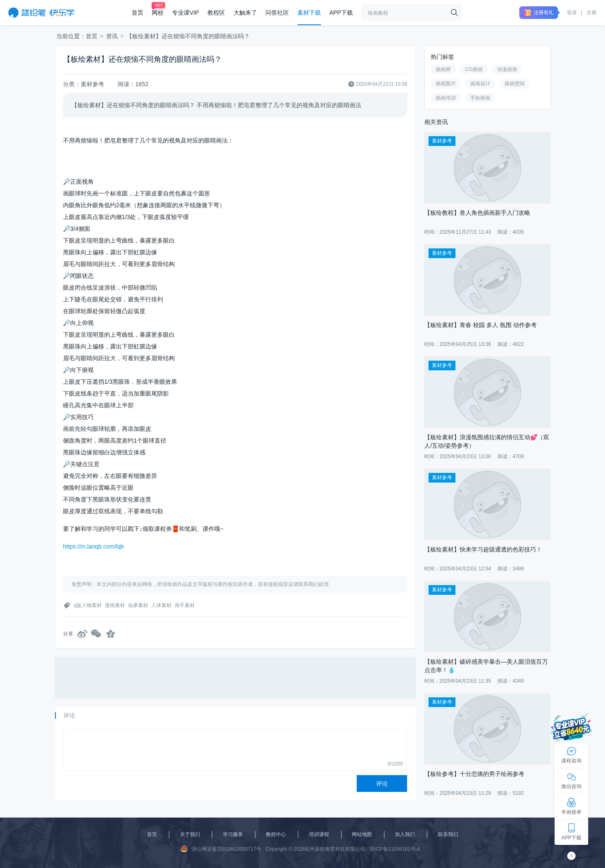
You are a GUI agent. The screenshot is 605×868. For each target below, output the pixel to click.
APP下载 (341, 13)
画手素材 (184, 605)
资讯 (112, 36)
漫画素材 (115, 605)
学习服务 (233, 834)
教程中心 (276, 834)
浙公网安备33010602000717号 (221, 849)
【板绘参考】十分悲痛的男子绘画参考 (474, 774)
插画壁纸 (515, 84)
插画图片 (446, 84)
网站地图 (362, 834)
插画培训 (446, 98)
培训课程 (319, 834)
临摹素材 (138, 605)
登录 (572, 13)
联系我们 (448, 834)
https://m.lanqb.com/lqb (93, 546)
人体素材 (161, 605)
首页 (137, 13)
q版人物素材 (88, 605)
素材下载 (309, 13)
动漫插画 (507, 69)
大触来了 (245, 13)
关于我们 (190, 834)
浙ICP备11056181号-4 (395, 849)
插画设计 (480, 84)
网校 (158, 13)
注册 (592, 13)
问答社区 (277, 13)
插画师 (443, 69)
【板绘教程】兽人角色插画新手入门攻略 (477, 213)
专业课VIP (185, 13)
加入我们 (405, 834)
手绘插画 (480, 98)
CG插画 (474, 69)
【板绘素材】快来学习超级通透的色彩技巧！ (483, 549)
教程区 (216, 13)
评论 (382, 784)
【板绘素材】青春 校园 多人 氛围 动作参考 (481, 325)
